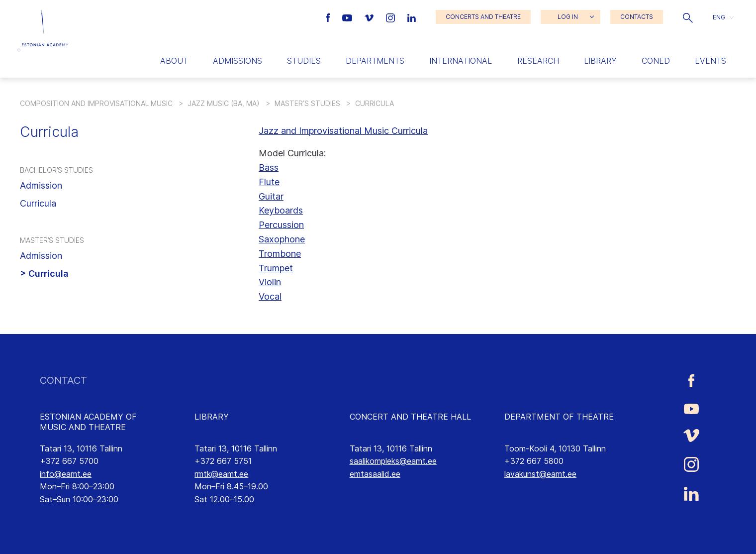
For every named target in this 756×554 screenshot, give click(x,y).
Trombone (280, 254)
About (174, 61)
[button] (688, 17)
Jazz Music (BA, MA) (224, 103)
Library (600, 61)
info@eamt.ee (66, 474)
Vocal (270, 296)
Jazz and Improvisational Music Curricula (343, 131)
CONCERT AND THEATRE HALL (410, 417)
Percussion (281, 225)
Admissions (237, 61)
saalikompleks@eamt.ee (393, 461)
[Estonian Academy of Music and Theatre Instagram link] (392, 17)
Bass (269, 167)
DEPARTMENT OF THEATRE (559, 417)
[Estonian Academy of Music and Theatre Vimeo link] (370, 17)
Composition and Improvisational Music (96, 103)
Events (710, 61)
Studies (304, 61)
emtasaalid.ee (375, 474)
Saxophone (282, 239)
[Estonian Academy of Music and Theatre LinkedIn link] (412, 17)
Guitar (271, 196)
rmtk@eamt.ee (221, 474)
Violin (270, 282)
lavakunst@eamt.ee (540, 474)
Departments (375, 61)
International (461, 61)
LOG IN (568, 17)
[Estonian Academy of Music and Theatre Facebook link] (330, 17)
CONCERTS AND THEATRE (483, 17)
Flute (269, 182)
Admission (41, 185)
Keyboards (281, 210)
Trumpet (276, 268)
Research (538, 61)
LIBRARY (212, 417)
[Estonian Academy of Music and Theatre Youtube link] (348, 17)
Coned (656, 61)
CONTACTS (637, 17)
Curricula (38, 203)
